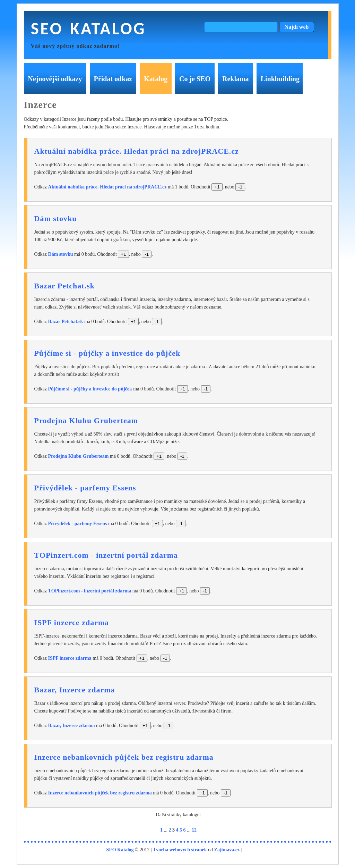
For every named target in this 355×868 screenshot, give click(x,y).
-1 (240, 187)
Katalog (156, 79)
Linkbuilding (280, 79)
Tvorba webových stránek (180, 850)
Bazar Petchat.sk (64, 286)
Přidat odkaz (113, 79)
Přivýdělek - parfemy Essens (85, 488)
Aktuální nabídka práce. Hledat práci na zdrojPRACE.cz (137, 151)
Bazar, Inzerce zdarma (75, 690)
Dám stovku (56, 218)
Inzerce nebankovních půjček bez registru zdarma (124, 757)
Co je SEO (195, 79)
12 (194, 830)
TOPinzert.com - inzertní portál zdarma (106, 555)
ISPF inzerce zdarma (72, 622)
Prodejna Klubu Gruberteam (86, 420)
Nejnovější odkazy (55, 79)
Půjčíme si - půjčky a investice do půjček (107, 353)
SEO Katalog (88, 28)
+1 (217, 187)
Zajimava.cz (227, 850)
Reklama (236, 79)
